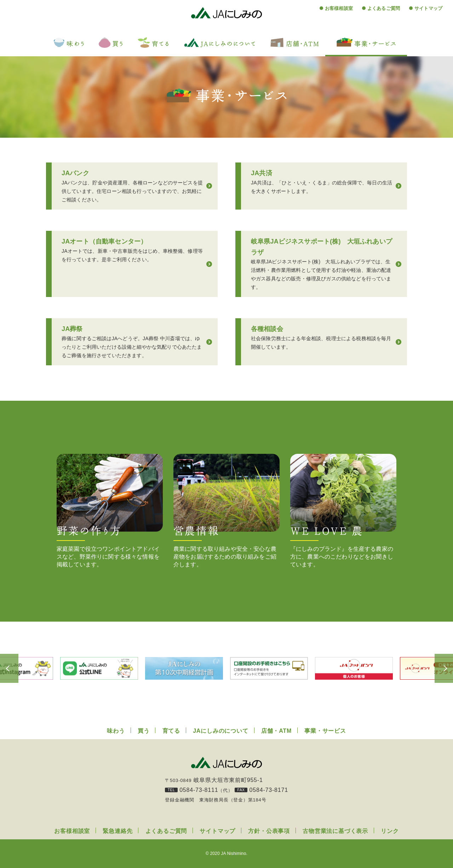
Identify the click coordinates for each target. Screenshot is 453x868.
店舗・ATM (276, 731)
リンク (390, 831)
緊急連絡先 (117, 831)
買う (144, 731)
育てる (171, 731)
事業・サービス (325, 731)
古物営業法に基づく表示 (335, 831)
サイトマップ (428, 8)
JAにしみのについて (220, 731)
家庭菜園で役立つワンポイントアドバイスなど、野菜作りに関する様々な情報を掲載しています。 (110, 511)
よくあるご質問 (384, 8)
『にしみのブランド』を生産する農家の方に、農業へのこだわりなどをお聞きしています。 (343, 511)
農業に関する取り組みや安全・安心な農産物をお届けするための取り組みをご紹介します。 (226, 511)
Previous (18, 668)
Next (435, 668)
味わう (116, 731)
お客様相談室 (339, 8)
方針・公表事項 (269, 831)
